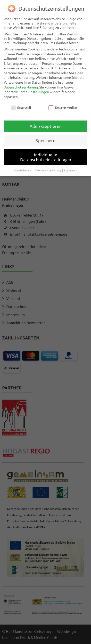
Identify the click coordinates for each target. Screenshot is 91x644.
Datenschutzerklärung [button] (48, 170)
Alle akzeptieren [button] (46, 125)
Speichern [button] (45, 140)
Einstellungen (38, 91)
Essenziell (21, 107)
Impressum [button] (70, 170)
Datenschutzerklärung (21, 87)
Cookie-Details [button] (23, 170)
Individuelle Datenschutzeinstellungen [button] (46, 157)
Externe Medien (63, 107)
